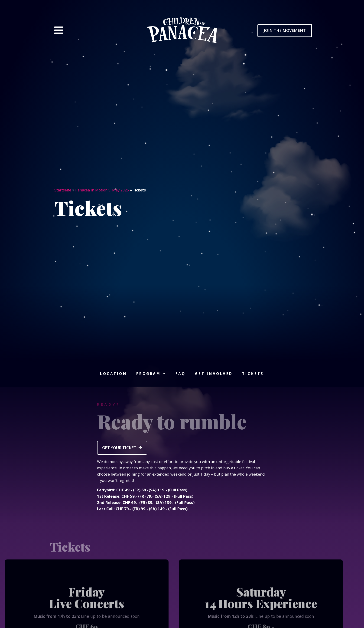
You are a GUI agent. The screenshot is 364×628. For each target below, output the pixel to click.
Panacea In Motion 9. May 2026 (102, 190)
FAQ (181, 374)
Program (151, 373)
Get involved (214, 374)
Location (113, 374)
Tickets (253, 374)
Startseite (63, 190)
